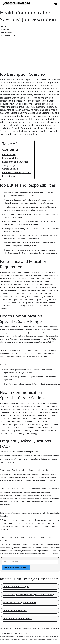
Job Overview (9, 155)
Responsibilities (10, 158)
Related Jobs (9, 176)
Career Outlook (10, 169)
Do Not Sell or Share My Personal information (16, 633)
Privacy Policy (39, 628)
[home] (17, 4)
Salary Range (9, 165)
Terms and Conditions (53, 628)
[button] (56, 4)
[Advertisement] (30, 54)
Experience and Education (15, 162)
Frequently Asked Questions (16, 172)
